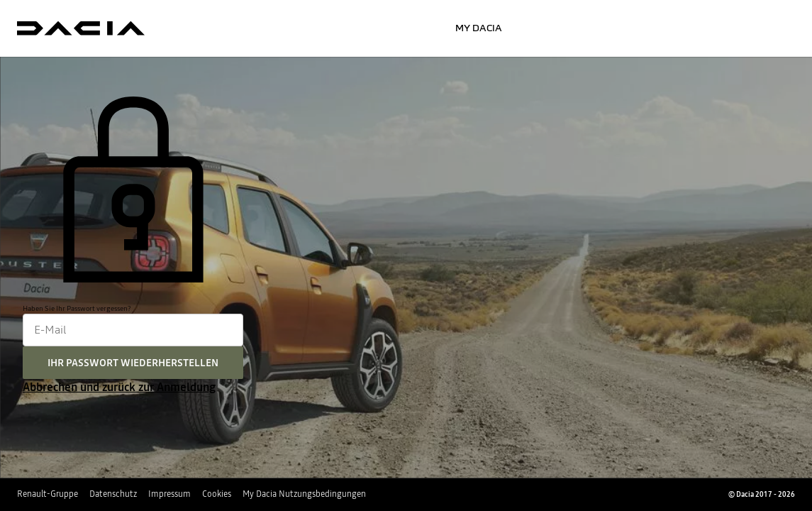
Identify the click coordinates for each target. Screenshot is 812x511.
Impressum (169, 494)
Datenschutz (113, 494)
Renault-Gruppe (48, 494)
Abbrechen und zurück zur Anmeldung (119, 387)
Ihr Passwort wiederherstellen (133, 363)
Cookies (217, 494)
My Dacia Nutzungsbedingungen (304, 494)
